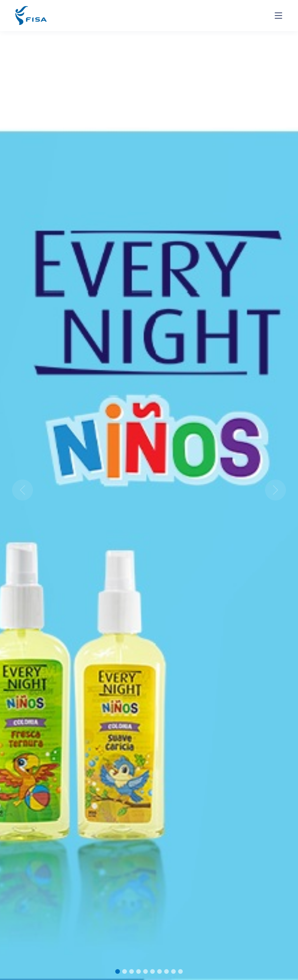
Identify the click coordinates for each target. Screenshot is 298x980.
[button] (22, 490)
